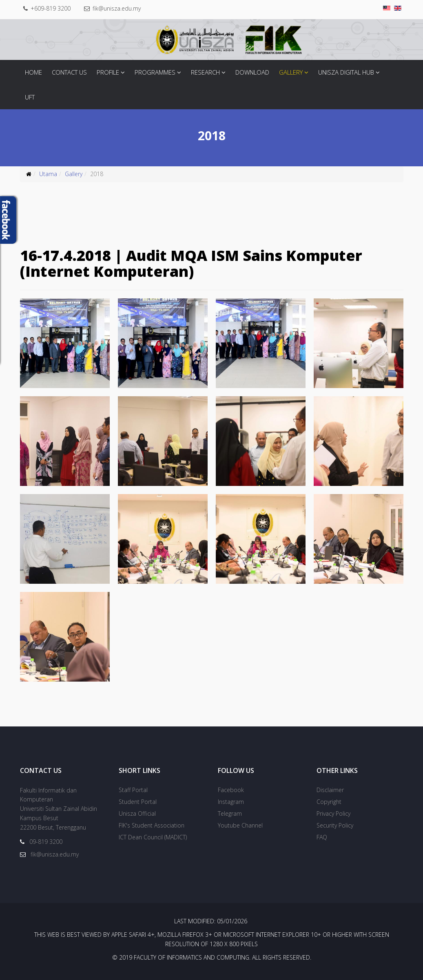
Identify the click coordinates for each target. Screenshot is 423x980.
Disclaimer (330, 790)
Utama (48, 174)
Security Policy (335, 825)
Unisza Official (137, 813)
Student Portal (138, 802)
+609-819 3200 (51, 8)
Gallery (291, 72)
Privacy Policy (333, 813)
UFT (30, 97)
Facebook (231, 790)
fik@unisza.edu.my (117, 8)
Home (33, 72)
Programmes (155, 72)
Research (205, 72)
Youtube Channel (240, 825)
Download (252, 72)
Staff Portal (133, 790)
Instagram (231, 802)
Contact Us (69, 72)
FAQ (322, 837)
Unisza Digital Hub (346, 72)
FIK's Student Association (152, 825)
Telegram (230, 813)
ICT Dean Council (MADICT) (153, 837)
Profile (108, 72)
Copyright (329, 802)
